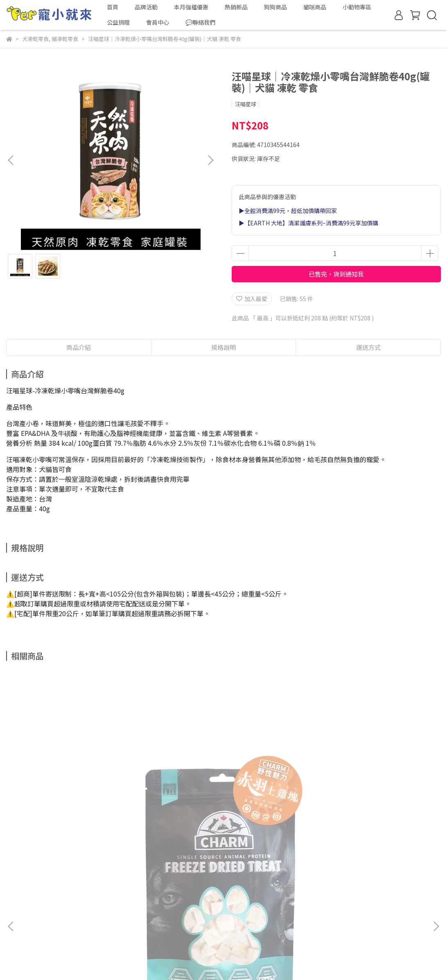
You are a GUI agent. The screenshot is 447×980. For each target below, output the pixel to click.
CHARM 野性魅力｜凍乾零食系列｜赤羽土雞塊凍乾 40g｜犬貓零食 (65, 795)
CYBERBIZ (257, 959)
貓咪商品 (315, 7)
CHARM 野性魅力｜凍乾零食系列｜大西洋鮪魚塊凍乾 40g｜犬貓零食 (276, 795)
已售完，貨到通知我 (336, 274)
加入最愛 (252, 299)
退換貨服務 (86, 890)
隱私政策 (122, 890)
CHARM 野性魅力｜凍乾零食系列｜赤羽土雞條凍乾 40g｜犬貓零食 (170, 795)
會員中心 (158, 22)
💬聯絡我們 (200, 22)
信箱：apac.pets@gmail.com (46, 928)
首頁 (113, 7)
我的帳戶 (50, 890)
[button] (210, 160)
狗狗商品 (275, 7)
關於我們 (18, 890)
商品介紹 (79, 347)
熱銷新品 (236, 7)
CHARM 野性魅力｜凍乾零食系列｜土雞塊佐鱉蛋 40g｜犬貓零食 (382, 795)
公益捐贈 (118, 22)
